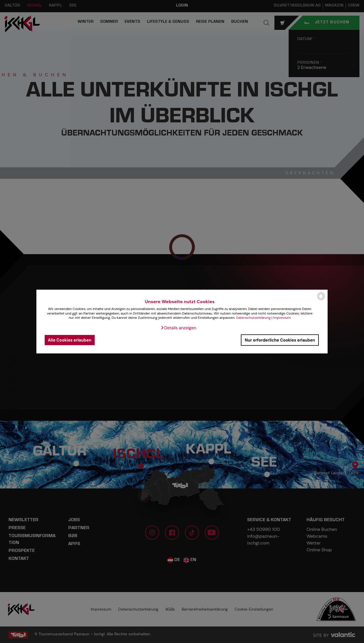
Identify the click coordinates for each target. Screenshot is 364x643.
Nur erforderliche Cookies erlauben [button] (280, 340)
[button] (178, 328)
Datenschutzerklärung (253, 318)
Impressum (282, 318)
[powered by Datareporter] (321, 300)
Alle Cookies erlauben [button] (70, 340)
